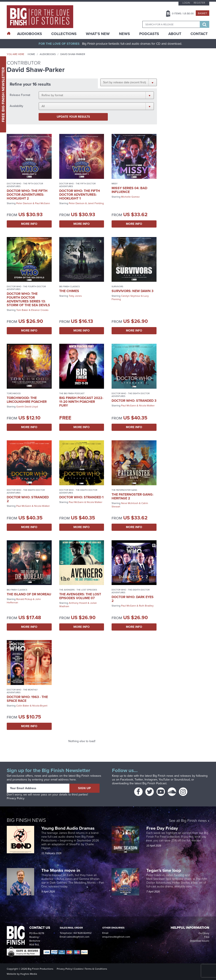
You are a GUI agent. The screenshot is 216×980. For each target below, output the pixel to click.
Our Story (204, 933)
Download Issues (200, 941)
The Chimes (69, 291)
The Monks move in (61, 870)
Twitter (139, 780)
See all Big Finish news (188, 821)
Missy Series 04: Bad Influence (129, 190)
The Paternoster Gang (124, 490)
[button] (129, 82)
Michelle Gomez (130, 197)
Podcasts (149, 34)
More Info (29, 224)
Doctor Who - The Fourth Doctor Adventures (26, 288)
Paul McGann (43, 203)
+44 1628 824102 (82, 933)
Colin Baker (23, 706)
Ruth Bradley (146, 606)
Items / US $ (183, 13)
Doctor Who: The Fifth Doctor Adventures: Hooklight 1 (80, 195)
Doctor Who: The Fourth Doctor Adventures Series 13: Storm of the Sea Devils (28, 299)
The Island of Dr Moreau (29, 594)
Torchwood (14, 393)
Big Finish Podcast (154, 783)
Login (186, 3)
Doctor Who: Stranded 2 (28, 499)
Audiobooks (48, 54)
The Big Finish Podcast (72, 393)
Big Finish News (26, 820)
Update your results (73, 117)
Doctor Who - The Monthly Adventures (22, 691)
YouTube (164, 780)
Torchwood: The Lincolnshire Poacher (27, 400)
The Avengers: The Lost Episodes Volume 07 (80, 596)
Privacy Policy (16, 798)
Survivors (117, 286)
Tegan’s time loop (164, 870)
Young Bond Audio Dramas (68, 828)
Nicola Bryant (40, 706)
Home (31, 54)
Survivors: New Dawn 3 (132, 291)
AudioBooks (30, 34)
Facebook (127, 780)
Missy (115, 184)
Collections (64, 34)
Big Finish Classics (70, 286)
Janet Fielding (96, 203)
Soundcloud (182, 780)
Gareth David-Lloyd (27, 407)
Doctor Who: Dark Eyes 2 (133, 599)
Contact (199, 34)
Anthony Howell (78, 603)
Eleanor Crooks (40, 310)
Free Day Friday (162, 828)
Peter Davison (24, 203)
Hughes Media (29, 974)
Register (199, 3)
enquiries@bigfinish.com (116, 937)
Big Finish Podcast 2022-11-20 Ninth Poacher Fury (81, 402)
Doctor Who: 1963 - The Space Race (27, 699)
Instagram (151, 780)
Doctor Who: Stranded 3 (134, 401)
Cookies (78, 969)
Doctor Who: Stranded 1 (81, 497)
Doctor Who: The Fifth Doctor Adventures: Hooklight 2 (27, 195)
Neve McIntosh (130, 503)
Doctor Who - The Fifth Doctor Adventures (25, 185)
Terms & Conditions (96, 969)
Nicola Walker (147, 406)
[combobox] (171, 24)
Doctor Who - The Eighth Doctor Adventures (131, 395)
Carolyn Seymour (131, 296)
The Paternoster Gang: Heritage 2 (132, 496)
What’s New (98, 34)
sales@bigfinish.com (78, 937)
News (124, 34)
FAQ (207, 937)
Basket (202, 13)
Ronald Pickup (24, 599)
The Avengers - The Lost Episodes (78, 590)
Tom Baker (22, 310)
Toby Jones (75, 296)
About (175, 34)
